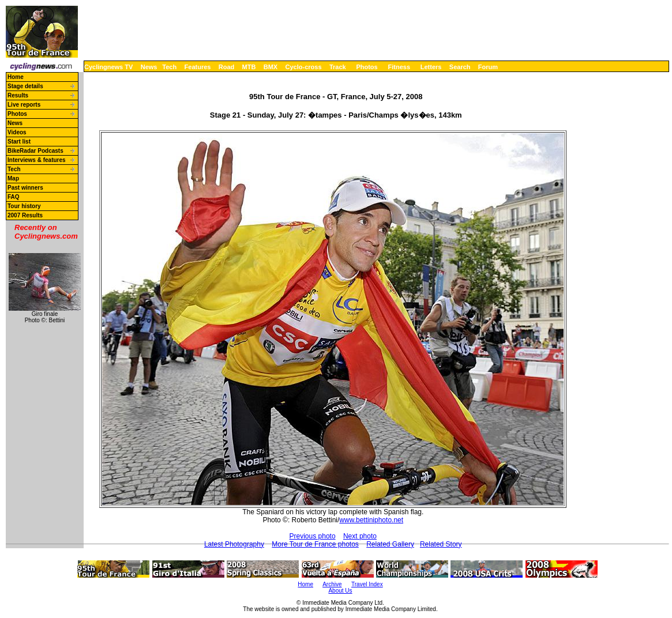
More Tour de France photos (315, 544)
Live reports (24, 105)
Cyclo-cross (304, 67)
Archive (332, 584)
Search (460, 67)
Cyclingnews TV (108, 67)
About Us (340, 591)
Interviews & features (37, 160)
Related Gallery (390, 544)
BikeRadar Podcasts (35, 151)
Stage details (25, 86)
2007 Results (25, 215)
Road (227, 67)
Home (16, 77)
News (149, 67)
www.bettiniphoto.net (371, 520)
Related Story (441, 544)
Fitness (399, 67)
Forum (488, 67)
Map (13, 178)
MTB (249, 67)
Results (18, 95)
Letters (431, 67)
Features (198, 67)
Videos (17, 132)
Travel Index (367, 584)
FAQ (14, 197)
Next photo (360, 536)
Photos (367, 67)
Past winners (25, 188)
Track (338, 67)
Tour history (24, 206)
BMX (271, 67)
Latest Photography (234, 544)
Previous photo (313, 536)
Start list (19, 142)
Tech (169, 67)
